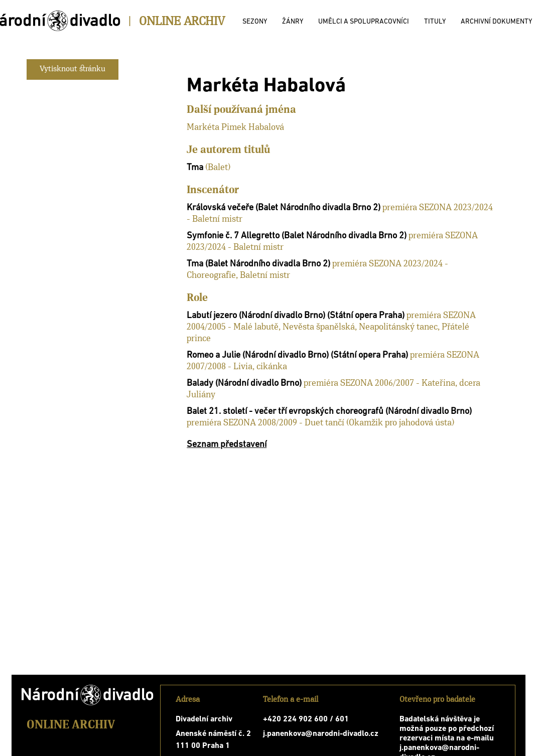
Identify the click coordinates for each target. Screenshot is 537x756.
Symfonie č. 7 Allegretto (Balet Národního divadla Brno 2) (297, 236)
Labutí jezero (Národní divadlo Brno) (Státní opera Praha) (296, 316)
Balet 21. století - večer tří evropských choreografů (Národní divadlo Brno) (329, 412)
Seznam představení (227, 445)
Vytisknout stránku (73, 69)
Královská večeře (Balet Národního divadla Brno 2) (284, 208)
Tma (195, 168)
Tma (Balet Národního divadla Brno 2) (258, 264)
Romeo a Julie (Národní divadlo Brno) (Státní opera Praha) (297, 355)
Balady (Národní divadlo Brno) (244, 384)
